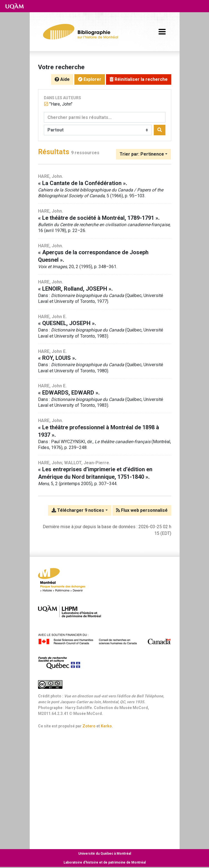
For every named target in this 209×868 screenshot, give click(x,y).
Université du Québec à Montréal (105, 854)
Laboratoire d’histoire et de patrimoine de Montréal (105, 862)
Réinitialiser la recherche (139, 79)
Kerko (106, 726)
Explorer (90, 79)
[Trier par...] (143, 154)
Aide (62, 79)
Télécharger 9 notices (78, 510)
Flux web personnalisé (142, 510)
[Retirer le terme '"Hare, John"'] (61, 104)
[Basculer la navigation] (162, 32)
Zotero (89, 726)
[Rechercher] (160, 130)
